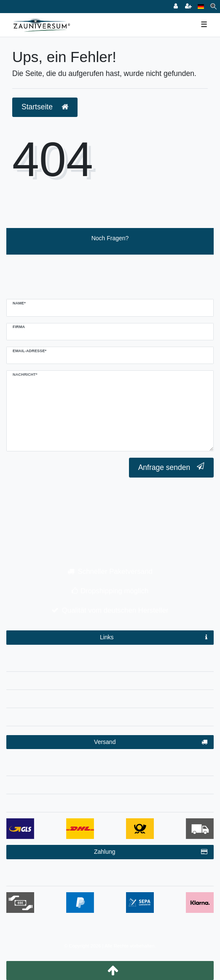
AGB (110, 697)
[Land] (201, 7)
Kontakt (110, 715)
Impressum (110, 661)
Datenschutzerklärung (110, 679)
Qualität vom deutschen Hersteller (115, 610)
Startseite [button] (45, 107)
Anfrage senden (171, 467)
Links (154, 638)
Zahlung (151, 852)
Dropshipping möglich (114, 591)
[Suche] (213, 7)
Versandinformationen (110, 765)
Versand (151, 742)
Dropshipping (110, 783)
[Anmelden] (176, 7)
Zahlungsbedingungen (110, 875)
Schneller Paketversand (115, 571)
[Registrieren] (188, 7)
